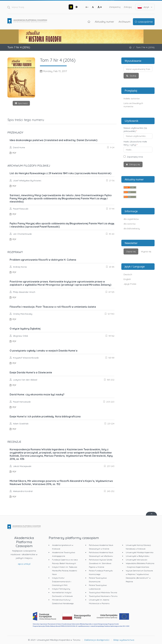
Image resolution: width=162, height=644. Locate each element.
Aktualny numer (104, 22)
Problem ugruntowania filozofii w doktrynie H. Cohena (43, 260)
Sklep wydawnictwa (124, 640)
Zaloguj (128, 7)
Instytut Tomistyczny (61, 589)
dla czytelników (131, 219)
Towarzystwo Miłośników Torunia (103, 592)
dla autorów (130, 224)
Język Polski (130, 284)
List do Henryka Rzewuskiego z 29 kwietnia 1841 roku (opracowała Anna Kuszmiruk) (60, 173)
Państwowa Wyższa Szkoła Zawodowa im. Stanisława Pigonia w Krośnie (101, 563)
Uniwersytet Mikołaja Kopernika (140, 552)
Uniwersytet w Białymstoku (138, 556)
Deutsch (128, 274)
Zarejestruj (115, 7)
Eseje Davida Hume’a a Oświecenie (31, 372)
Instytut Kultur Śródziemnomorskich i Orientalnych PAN (62, 582)
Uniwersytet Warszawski (137, 560)
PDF (14, 153)
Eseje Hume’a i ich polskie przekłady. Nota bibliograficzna (45, 416)
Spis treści (23, 103)
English (127, 279)
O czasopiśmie (144, 22)
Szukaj (133, 76)
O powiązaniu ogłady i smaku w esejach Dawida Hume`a (44, 351)
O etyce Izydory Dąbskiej (25, 329)
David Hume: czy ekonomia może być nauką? (37, 394)
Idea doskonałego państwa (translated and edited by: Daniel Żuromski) (53, 140)
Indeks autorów (132, 98)
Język (145, 7)
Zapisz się (131, 251)
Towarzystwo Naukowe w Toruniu (103, 596)
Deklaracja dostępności (97, 640)
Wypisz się (146, 251)
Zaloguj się (134, 164)
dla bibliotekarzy (132, 228)
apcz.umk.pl (24, 564)
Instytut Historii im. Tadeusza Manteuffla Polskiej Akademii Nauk (65, 571)
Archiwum (124, 22)
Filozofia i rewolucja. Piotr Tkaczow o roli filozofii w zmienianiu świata (53, 307)
